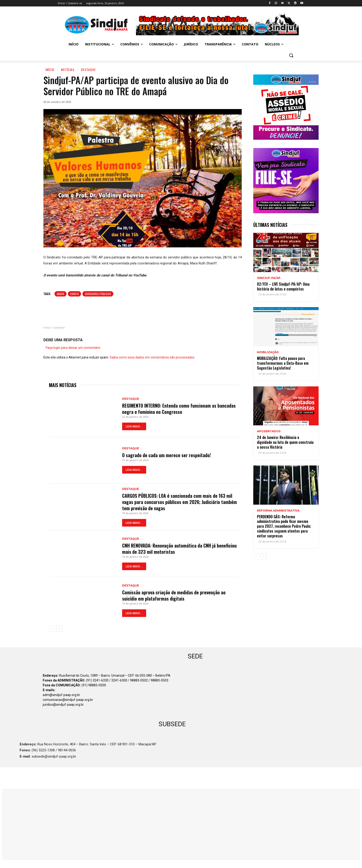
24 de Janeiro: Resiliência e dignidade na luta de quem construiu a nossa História (285, 442)
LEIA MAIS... (134, 426)
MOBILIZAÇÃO (268, 352)
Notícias (68, 70)
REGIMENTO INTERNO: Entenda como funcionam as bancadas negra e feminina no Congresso (179, 409)
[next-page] (59, 628)
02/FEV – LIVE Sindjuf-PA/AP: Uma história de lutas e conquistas (283, 286)
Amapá (60, 294)
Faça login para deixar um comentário (73, 348)
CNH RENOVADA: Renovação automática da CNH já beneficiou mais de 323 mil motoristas (179, 549)
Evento (74, 294)
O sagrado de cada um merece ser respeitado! (166, 455)
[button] (291, 55)
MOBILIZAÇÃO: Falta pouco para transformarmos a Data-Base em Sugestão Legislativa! (283, 363)
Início (50, 70)
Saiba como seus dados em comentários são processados (152, 357)
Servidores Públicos (98, 294)
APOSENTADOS (269, 431)
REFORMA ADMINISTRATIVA (278, 511)
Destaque (88, 70)
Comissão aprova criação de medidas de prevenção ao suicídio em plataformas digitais (174, 595)
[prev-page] (52, 628)
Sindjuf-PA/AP (269, 278)
